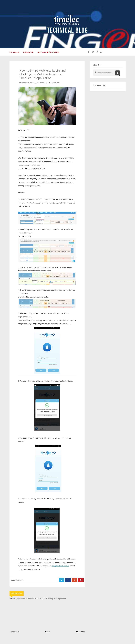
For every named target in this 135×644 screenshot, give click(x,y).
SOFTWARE (14, 52)
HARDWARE (28, 52)
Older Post (81, 631)
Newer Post (14, 631)
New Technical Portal (48, 52)
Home (48, 631)
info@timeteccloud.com (60, 566)
